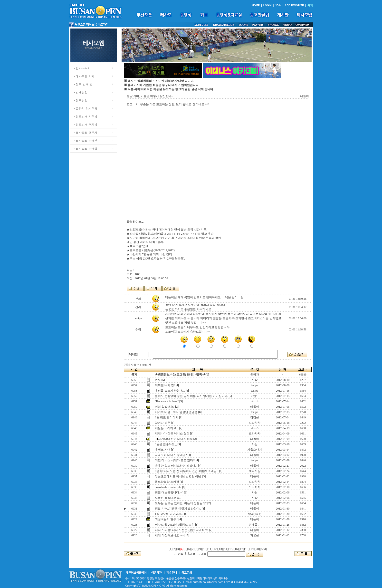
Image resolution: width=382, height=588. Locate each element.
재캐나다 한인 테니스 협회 (172, 434)
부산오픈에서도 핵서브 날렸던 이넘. (178, 476)
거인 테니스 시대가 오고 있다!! (175, 460)
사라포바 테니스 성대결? (171, 455)
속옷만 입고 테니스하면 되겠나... (176, 466)
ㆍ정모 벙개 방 (83, 84)
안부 (158, 380)
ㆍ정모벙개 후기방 (85, 124)
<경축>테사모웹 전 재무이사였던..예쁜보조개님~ (187, 471)
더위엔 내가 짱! (165, 385)
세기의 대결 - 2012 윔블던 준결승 (176, 412)
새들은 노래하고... (167, 428)
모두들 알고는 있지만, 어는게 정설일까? (181, 503)
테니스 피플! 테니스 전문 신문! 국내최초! (182, 530)
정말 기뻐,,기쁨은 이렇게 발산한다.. (178, 509)
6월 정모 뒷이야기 (167, 417)
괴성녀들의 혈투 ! (166, 519)
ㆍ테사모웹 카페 (84, 76)
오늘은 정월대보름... (168, 498)
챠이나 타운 (163, 423)
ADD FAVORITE (294, 5)
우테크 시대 (163, 450)
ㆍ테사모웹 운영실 (85, 149)
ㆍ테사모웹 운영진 (85, 140)
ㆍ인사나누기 (82, 68)
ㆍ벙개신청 (80, 92)
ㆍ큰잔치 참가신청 (85, 108)
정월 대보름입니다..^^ (169, 492)
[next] (263, 549)
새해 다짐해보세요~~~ (169, 535)
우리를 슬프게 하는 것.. (170, 391)
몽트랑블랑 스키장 (167, 482)
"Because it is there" (167, 401)
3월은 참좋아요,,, (166, 444)
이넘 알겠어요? (165, 407)
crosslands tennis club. (168, 487)
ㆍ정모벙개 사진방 (85, 116)
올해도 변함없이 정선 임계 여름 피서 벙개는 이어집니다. (191, 396)
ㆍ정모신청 (80, 100)
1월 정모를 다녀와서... (169, 514)
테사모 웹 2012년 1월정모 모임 (175, 525)
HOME (256, 5)
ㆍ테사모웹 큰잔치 (85, 132)
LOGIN (267, 5)
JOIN (278, 5)
